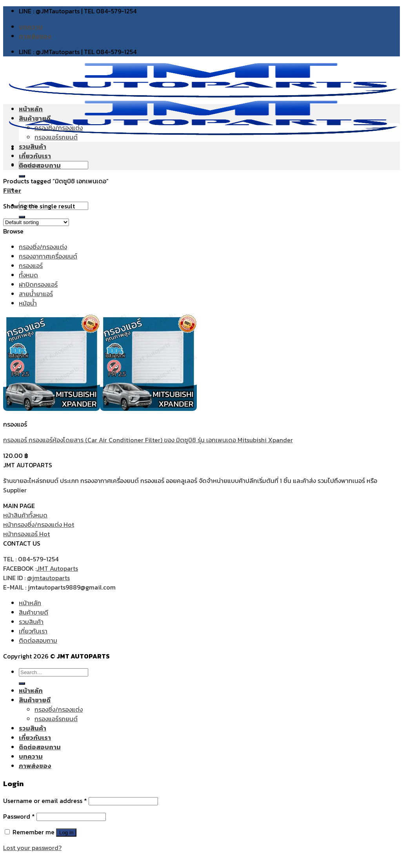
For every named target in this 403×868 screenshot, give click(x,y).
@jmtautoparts (48, 578)
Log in (66, 833)
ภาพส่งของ (35, 36)
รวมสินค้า (33, 146)
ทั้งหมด (28, 275)
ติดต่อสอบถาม (40, 165)
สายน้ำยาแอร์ (36, 294)
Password (19, 816)
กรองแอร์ (31, 266)
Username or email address (45, 801)
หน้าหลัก (31, 109)
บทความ (31, 27)
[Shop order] (36, 222)
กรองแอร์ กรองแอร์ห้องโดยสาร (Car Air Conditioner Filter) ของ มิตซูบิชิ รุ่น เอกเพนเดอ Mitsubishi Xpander (148, 440)
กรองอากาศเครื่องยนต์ (48, 256)
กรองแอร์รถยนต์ (56, 137)
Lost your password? (32, 848)
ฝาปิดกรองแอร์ (38, 284)
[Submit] (22, 684)
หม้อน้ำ (28, 303)
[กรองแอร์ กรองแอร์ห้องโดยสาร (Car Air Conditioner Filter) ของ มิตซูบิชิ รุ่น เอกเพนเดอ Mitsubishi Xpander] (100, 409)
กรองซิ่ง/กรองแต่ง (59, 128)
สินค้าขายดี (35, 118)
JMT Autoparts (57, 568)
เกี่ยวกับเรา (35, 156)
